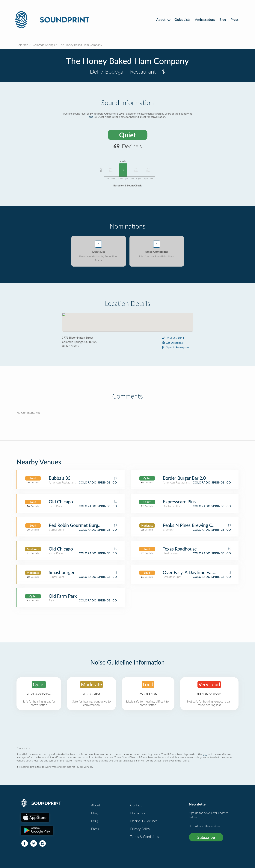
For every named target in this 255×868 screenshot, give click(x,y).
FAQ (95, 821)
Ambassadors (205, 19)
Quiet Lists (182, 19)
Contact (136, 805)
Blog (223, 19)
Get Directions (172, 343)
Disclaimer (138, 813)
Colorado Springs (44, 45)
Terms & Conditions (144, 837)
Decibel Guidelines (144, 821)
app (91, 117)
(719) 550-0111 (173, 338)
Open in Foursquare (175, 347)
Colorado (22, 45)
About (163, 19)
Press (235, 19)
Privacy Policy (140, 829)
